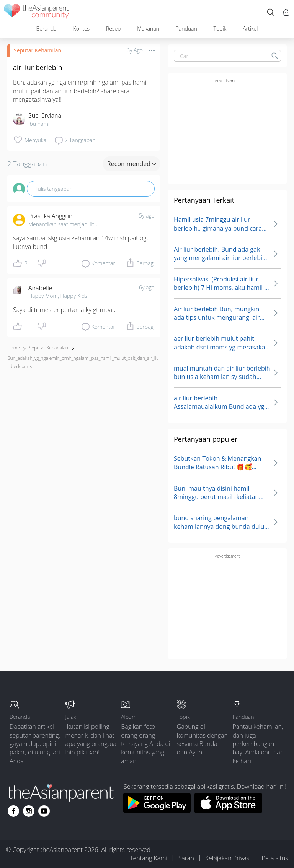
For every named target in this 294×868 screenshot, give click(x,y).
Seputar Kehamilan (38, 50)
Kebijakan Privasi (228, 858)
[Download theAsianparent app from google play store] (157, 811)
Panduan (186, 28)
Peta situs (275, 858)
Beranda (46, 28)
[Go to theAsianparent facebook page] (13, 811)
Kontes (82, 28)
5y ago (147, 215)
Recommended (131, 164)
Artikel (250, 28)
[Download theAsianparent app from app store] (228, 811)
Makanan (148, 28)
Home (14, 348)
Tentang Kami (149, 858)
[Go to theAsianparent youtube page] (44, 811)
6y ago (147, 287)
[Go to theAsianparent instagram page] (29, 811)
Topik (220, 28)
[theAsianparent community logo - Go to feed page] (36, 12)
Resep (114, 28)
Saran (186, 858)
